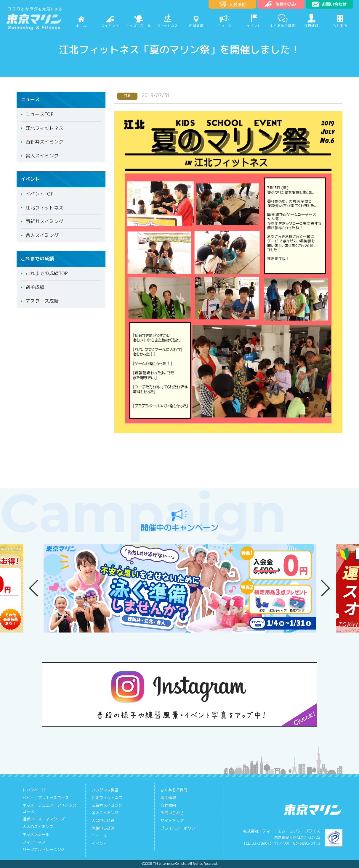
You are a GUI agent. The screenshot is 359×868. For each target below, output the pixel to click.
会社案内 (340, 26)
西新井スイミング (44, 142)
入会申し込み (103, 820)
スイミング (110, 26)
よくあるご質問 (282, 26)
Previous (34, 588)
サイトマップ (172, 820)
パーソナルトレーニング (44, 849)
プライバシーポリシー (180, 828)
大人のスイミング (38, 827)
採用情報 (311, 26)
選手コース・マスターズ (44, 819)
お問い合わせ (172, 813)
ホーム (81, 26)
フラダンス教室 (105, 790)
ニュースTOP (40, 114)
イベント (254, 26)
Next (325, 588)
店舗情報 (196, 26)
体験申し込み (103, 828)
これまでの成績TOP (47, 273)
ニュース (225, 26)
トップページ (34, 790)
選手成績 (35, 287)
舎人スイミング (42, 156)
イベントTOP (40, 194)
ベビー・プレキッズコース (46, 798)
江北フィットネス (44, 128)
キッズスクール (139, 26)
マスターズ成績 (42, 301)
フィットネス (168, 26)
